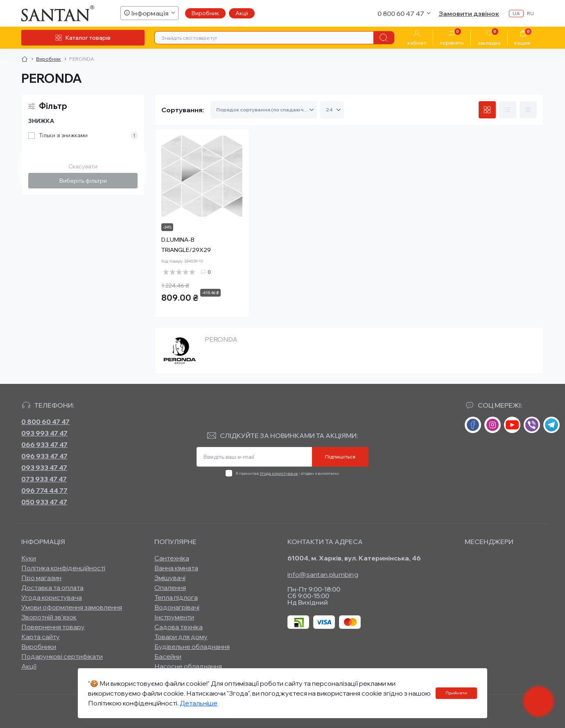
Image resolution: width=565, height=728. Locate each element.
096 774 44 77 (44, 490)
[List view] (508, 110)
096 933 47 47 (44, 456)
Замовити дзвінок (469, 14)
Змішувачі (170, 578)
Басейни (168, 656)
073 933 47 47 (44, 479)
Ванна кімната (176, 568)
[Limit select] (332, 110)
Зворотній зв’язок (49, 617)
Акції (242, 13)
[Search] (384, 38)
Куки (29, 558)
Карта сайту (41, 637)
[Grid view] (487, 110)
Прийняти (456, 693)
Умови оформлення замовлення (72, 607)
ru (530, 13)
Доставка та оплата (52, 587)
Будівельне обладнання (192, 646)
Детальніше (199, 703)
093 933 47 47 (44, 467)
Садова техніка (179, 627)
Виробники (39, 646)
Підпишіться (340, 457)
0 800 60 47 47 (45, 422)
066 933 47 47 (44, 445)
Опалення (170, 587)
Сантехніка (172, 558)
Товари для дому (181, 637)
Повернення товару (53, 627)
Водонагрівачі (177, 607)
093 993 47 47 (44, 433)
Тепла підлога (176, 597)
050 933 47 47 (44, 502)
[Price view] (528, 110)
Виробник (205, 13)
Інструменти (174, 617)
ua (516, 13)
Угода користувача (279, 473)
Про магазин (41, 578)
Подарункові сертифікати (62, 656)
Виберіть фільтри (83, 181)
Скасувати (83, 166)
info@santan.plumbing (323, 574)
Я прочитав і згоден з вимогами (287, 473)
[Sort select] (264, 110)
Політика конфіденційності (63, 568)
